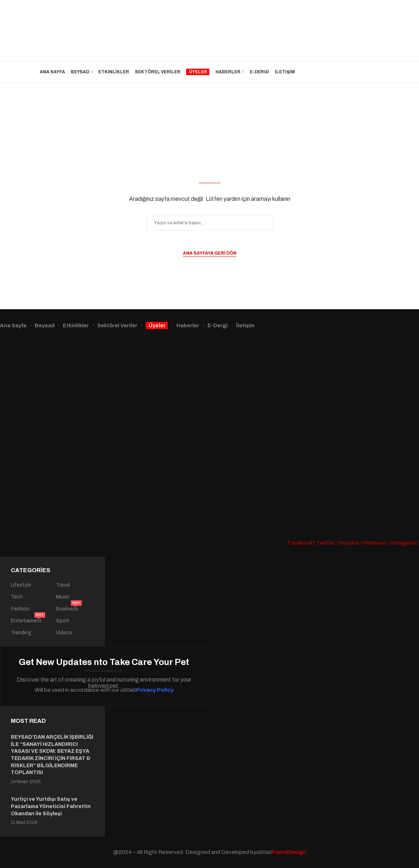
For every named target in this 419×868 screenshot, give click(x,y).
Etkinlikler (114, 72)
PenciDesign (289, 852)
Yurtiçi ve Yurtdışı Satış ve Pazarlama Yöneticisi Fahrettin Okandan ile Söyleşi (51, 806)
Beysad (80, 72)
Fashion (20, 609)
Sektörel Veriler (158, 72)
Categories (31, 570)
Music (63, 597)
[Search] (376, 72)
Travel (63, 585)
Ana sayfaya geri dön (210, 253)
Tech (17, 597)
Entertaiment (26, 621)
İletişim (285, 72)
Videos (64, 633)
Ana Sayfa (52, 72)
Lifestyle (21, 585)
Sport (63, 621)
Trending (21, 633)
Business (67, 609)
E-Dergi (259, 72)
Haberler (228, 72)
